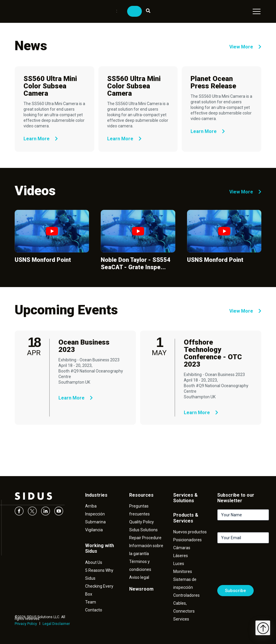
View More (245, 47)
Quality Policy (142, 522)
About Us (94, 562)
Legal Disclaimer (56, 624)
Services (181, 619)
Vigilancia (94, 530)
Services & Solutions (185, 498)
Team (91, 602)
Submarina (95, 522)
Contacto (94, 610)
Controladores (186, 595)
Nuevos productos (190, 532)
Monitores (183, 571)
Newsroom (141, 589)
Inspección (95, 514)
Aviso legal (139, 577)
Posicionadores (187, 540)
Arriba (91, 506)
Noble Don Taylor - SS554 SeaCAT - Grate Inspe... (136, 263)
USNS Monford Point (43, 260)
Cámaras (182, 548)
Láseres (181, 556)
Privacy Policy (26, 624)
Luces (179, 564)
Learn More (41, 139)
